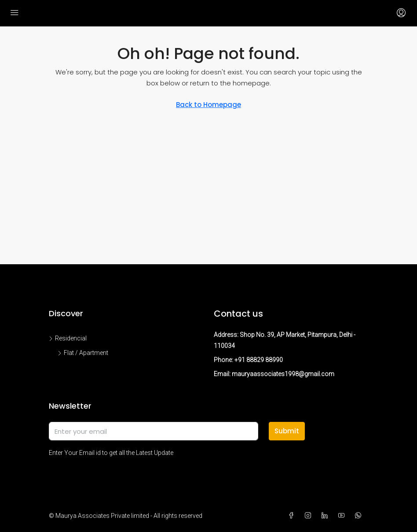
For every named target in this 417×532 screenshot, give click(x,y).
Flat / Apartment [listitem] (83, 353)
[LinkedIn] (326, 516)
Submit (287, 431)
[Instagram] (310, 516)
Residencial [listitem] (68, 338)
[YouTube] (343, 516)
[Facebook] (293, 516)
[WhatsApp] (360, 516)
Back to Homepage (208, 105)
